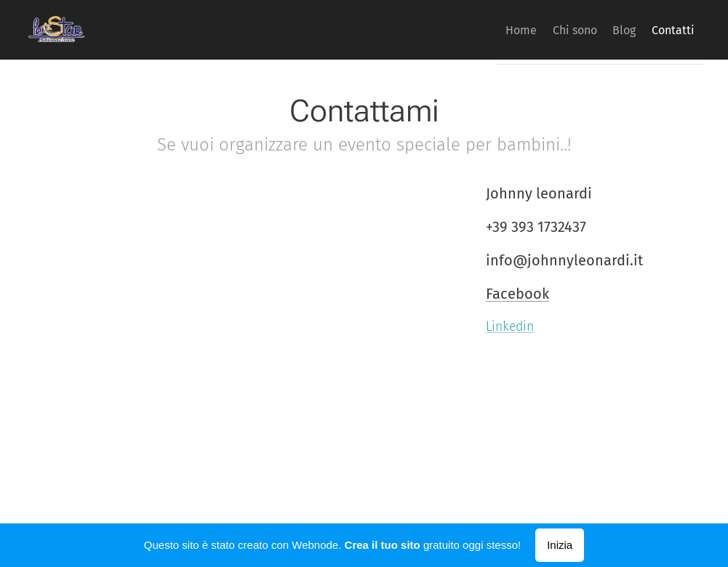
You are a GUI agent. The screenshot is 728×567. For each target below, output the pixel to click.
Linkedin (510, 327)
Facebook (517, 294)
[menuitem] (485, 30)
